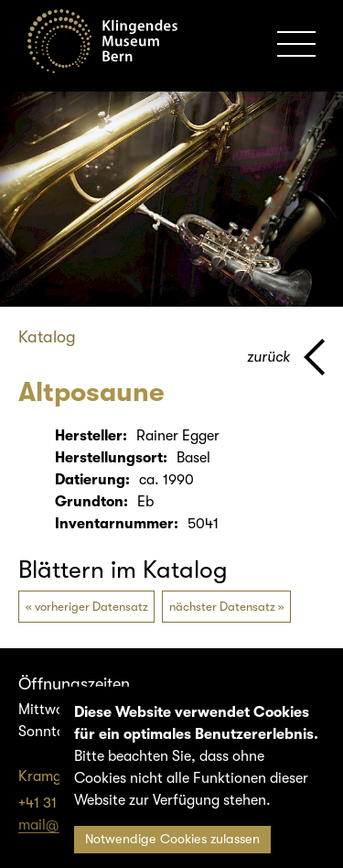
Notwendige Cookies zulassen (172, 839)
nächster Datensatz (222, 607)
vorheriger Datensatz (91, 607)
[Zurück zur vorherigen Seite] (286, 357)
